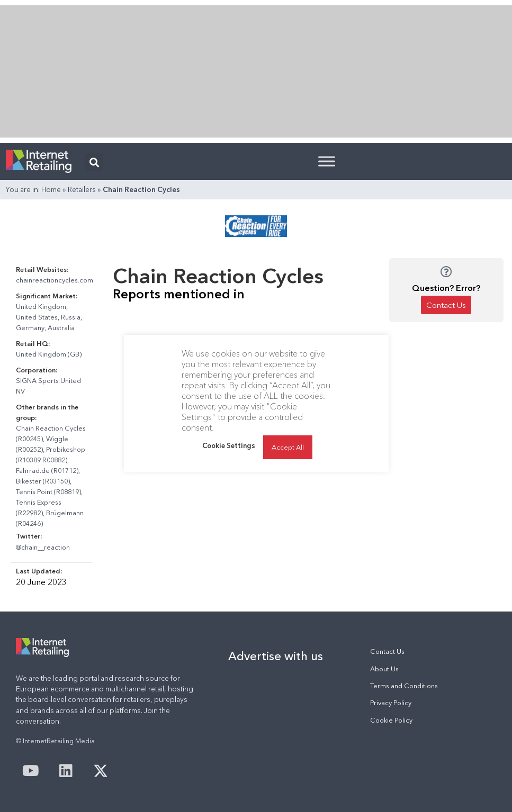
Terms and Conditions (404, 686)
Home (51, 189)
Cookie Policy (391, 720)
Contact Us (387, 651)
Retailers (82, 189)
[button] (94, 162)
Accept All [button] (288, 447)
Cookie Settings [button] (229, 445)
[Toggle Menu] (327, 161)
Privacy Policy (391, 703)
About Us (384, 669)
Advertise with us (276, 656)
